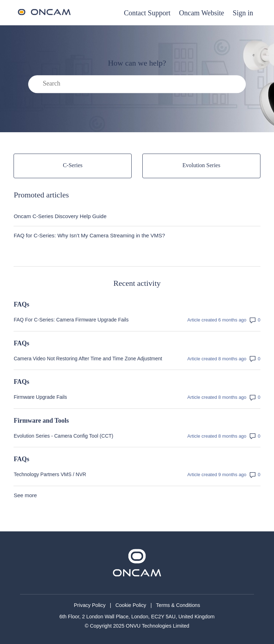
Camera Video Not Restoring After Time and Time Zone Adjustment (88, 359)
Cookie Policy (131, 605)
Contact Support (147, 13)
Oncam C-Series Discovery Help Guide (60, 216)
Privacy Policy (90, 605)
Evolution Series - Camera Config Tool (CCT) (63, 436)
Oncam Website (202, 13)
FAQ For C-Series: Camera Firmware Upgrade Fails (71, 320)
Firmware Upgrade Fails (40, 397)
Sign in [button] (243, 13)
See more (25, 495)
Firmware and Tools (41, 421)
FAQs (21, 304)
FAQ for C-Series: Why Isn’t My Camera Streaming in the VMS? (89, 235)
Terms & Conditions (178, 605)
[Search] (137, 84)
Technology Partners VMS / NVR (50, 474)
